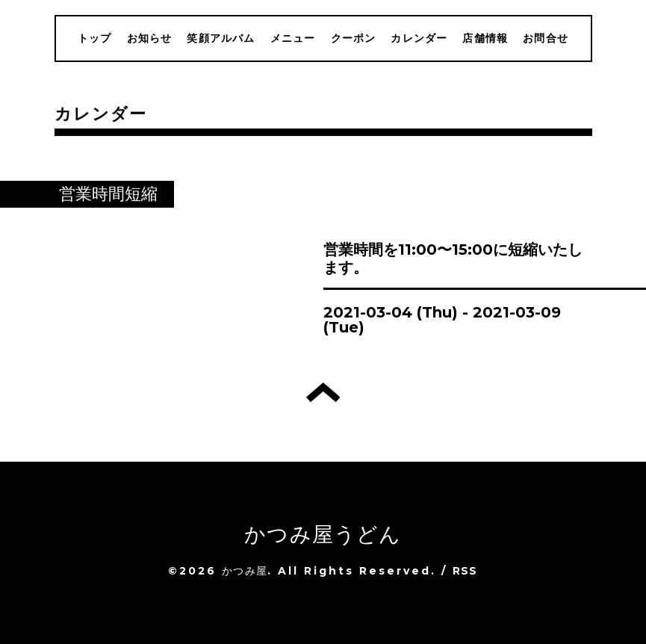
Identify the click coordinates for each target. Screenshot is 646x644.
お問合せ (546, 38)
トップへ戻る (323, 392)
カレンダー (419, 38)
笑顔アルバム (221, 38)
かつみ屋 (245, 571)
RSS (465, 571)
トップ (95, 38)
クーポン (354, 38)
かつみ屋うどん (323, 534)
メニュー (293, 38)
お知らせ (150, 38)
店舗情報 (485, 38)
